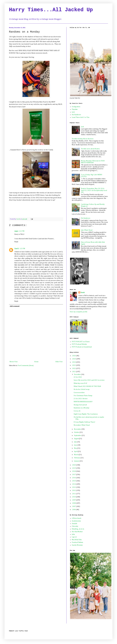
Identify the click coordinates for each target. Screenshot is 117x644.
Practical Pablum (77, 542)
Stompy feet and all (80, 405)
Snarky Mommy (77, 545)
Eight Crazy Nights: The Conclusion (86, 414)
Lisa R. (17, 249)
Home (36, 362)
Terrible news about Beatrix (90, 149)
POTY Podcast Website (79, 344)
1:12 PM (22, 231)
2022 (74, 368)
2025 (74, 359)
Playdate (75, 109)
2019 (74, 468)
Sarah (83, 293)
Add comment (15, 306)
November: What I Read (82, 425)
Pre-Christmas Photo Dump (83, 396)
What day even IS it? (80, 383)
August (76, 439)
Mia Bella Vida (77, 540)
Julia (73, 534)
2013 (74, 487)
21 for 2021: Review (81, 399)
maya (16, 231)
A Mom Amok (76, 518)
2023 (74, 365)
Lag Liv (74, 537)
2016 (74, 478)
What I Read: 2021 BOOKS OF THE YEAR (87, 386)
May (76, 448)
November (78, 429)
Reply (16, 242)
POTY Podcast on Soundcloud (82, 347)
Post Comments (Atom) (26, 366)
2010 (74, 497)
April (76, 451)
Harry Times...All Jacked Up (51, 10)
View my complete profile (79, 312)
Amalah (74, 524)
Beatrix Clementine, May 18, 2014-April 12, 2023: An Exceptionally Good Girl (94, 190)
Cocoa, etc (77, 411)
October (77, 432)
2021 (74, 372)
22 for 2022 (78, 377)
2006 (74, 510)
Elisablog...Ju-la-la (78, 529)
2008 (74, 503)
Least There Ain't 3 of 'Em (81, 117)
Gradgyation (76, 107)
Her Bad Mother (77, 532)
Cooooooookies (79, 393)
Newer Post (13, 362)
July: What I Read (87, 230)
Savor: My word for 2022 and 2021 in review (89, 380)
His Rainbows (76, 115)
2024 (74, 362)
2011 (74, 494)
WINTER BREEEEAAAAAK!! (83, 402)
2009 (74, 500)
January (77, 461)
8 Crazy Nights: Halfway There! (84, 422)
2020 (74, 465)
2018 (74, 471)
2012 (74, 490)
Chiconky (75, 526)
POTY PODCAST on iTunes (81, 342)
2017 (74, 475)
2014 (74, 484)
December (78, 374)
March (76, 455)
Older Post (59, 362)
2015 (74, 481)
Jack (73, 112)
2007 (74, 506)
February (77, 458)
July (75, 442)
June (76, 445)
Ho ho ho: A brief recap (82, 389)
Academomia (76, 521)
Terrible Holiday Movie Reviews (83, 139)
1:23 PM (22, 249)
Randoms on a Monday (82, 408)
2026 (74, 356)
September (78, 435)
